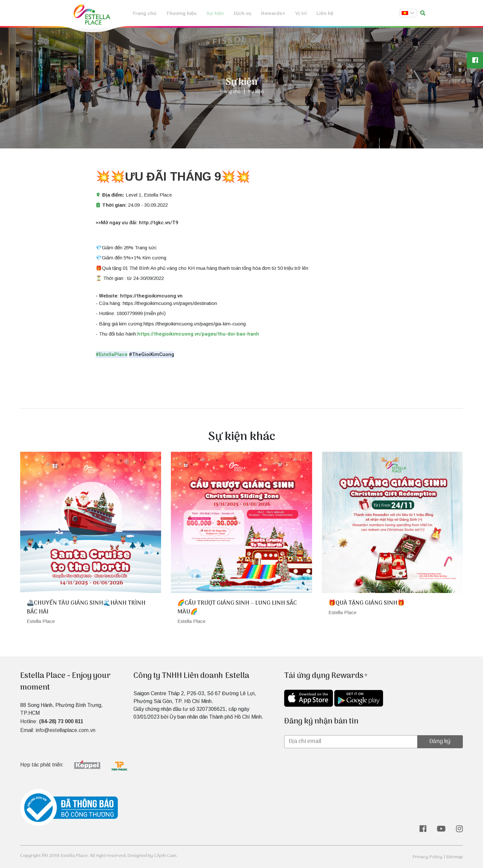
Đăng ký (440, 742)
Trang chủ (144, 13)
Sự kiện (215, 13)
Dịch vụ (242, 13)
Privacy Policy (427, 857)
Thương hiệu (181, 13)
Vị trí (301, 13)
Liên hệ (325, 13)
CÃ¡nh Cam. (166, 856)
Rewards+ (273, 13)
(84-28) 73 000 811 (61, 721)
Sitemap (454, 857)
